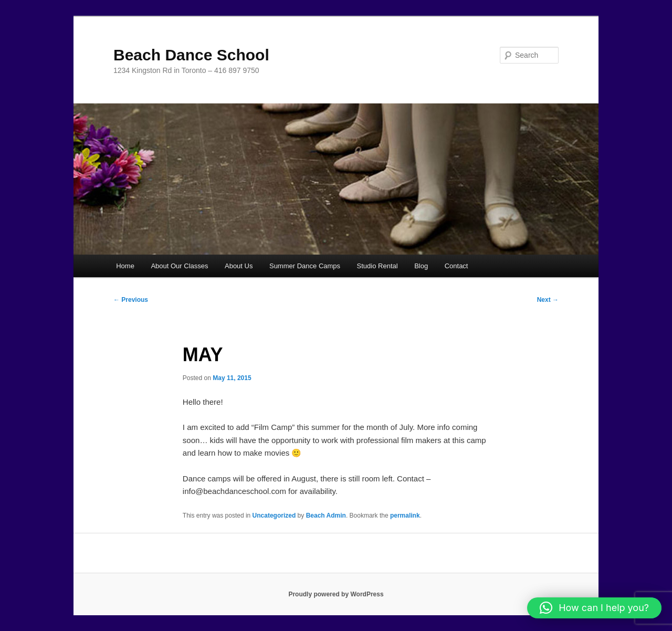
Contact (456, 266)
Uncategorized (274, 516)
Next (548, 300)
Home (125, 266)
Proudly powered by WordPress (336, 594)
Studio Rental (377, 266)
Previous (131, 300)
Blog (421, 266)
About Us (239, 266)
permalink (405, 516)
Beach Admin (326, 516)
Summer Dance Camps (305, 266)
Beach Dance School (191, 55)
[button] (594, 608)
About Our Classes (179, 266)
